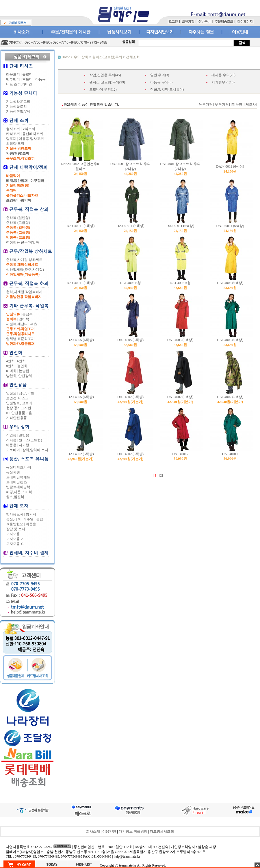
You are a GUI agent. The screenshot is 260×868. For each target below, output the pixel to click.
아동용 (40, 79)
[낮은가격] (222, 105)
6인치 (21, 361)
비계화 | (12, 371)
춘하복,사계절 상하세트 (24, 260)
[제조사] (250, 105)
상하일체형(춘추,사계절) (25, 270)
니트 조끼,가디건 (19, 84)
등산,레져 (13, 519)
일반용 (24, 435)
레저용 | (12, 440)
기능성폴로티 (16, 107)
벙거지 (31, 514)
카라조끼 (13, 134)
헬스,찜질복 (15, 497)
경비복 (24, 319)
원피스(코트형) (30, 440)
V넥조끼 (29, 129)
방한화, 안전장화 (19, 376)
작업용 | (12, 435)
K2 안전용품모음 (19, 413)
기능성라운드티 (18, 102)
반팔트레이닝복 (18, 487)
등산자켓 (13, 472)
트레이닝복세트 (18, 477)
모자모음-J (14, 534)
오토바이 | (14, 450)
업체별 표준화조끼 (20, 339)
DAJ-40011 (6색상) (230, 166)
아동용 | (12, 445)
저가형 (24, 445)
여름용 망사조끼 (31, 139)
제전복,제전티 (17, 324)
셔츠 (34, 324)
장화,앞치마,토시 (35, 450)
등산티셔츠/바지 (19, 467)
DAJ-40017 (180, 454)
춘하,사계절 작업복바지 (24, 292)
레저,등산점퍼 (17, 181)
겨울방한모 (15, 524)
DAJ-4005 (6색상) (230, 283)
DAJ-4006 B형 (130, 283)
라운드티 (13, 74)
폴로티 (27, 74)
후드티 (27, 79)
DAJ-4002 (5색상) (130, 397)
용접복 (27, 314)
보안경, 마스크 (17, 398)
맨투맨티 (13, 79)
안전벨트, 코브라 (19, 403)
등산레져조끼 (33, 134)
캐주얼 (28, 519)
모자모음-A (15, 539)
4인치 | (11, 361)
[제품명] (237, 105)
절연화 (22, 366)
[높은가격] (206, 105)
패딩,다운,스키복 (19, 492)
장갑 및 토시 (16, 529)
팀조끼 (11, 139)
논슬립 (24, 371)
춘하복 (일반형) (18, 218)
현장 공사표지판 (19, 408)
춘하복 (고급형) (18, 223)
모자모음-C (15, 544)
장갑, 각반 (27, 393)
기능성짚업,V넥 (18, 111)
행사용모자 (15, 514)
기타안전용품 (16, 418)
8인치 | (11, 366)
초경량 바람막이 (19, 200)
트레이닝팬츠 (16, 482)
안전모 (11, 393)
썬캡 (40, 519)
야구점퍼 (37, 181)
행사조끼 (13, 129)
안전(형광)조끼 (18, 153)
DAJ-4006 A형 (180, 283)
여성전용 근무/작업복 (23, 242)
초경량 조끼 (15, 144)
